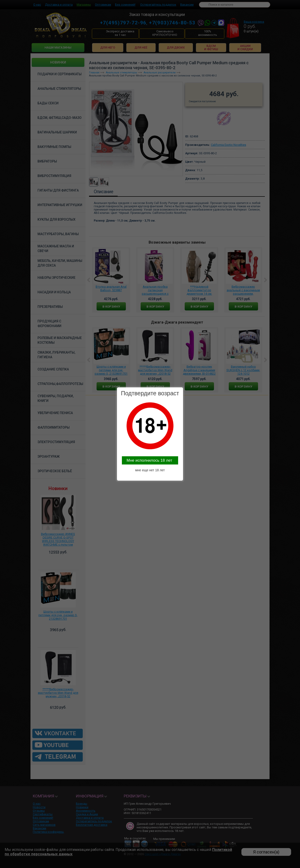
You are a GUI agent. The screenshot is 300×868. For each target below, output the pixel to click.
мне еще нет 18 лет (150, 470)
